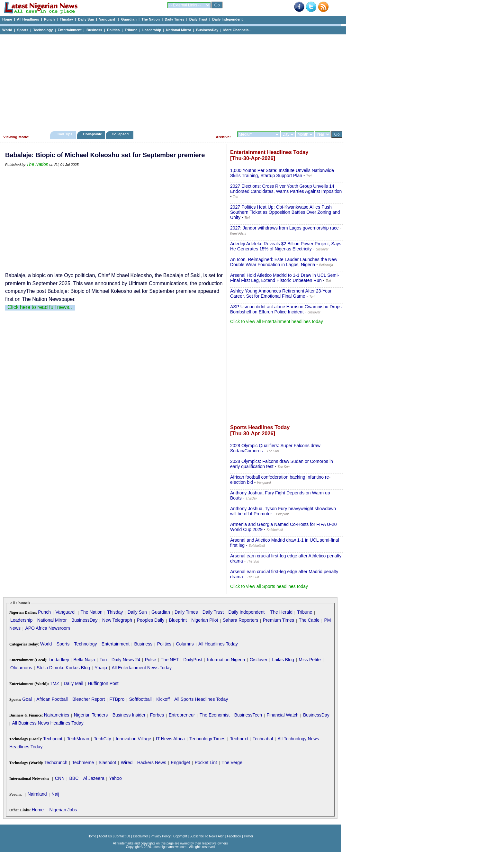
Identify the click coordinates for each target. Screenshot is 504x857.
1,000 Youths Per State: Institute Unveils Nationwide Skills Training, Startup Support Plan (282, 173)
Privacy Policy (160, 836)
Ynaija (101, 668)
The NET (170, 660)
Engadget (180, 762)
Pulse (151, 660)
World (7, 30)
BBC (74, 778)
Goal (27, 699)
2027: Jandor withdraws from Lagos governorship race (284, 228)
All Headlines (28, 19)
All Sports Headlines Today (201, 699)
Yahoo (115, 778)
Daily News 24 (126, 660)
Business (94, 30)
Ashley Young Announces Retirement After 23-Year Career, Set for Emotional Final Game (281, 293)
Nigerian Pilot (205, 620)
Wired (127, 762)
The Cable (309, 620)
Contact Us (122, 836)
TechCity (103, 739)
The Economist (215, 715)
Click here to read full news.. (40, 307)
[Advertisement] (170, 81)
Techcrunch (56, 762)
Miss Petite (310, 660)
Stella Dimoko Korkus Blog (63, 668)
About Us (105, 836)
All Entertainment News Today (142, 668)
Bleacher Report (89, 699)
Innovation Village (133, 739)
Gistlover (259, 660)
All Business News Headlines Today (48, 723)
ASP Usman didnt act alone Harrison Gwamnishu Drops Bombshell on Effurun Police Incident (286, 309)
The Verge (232, 762)
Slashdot (107, 762)
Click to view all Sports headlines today (269, 586)
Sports (23, 30)
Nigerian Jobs (63, 810)
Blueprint (178, 620)
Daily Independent (227, 19)
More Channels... (238, 30)
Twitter (248, 836)
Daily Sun (86, 19)
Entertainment (70, 30)
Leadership (152, 30)
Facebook (234, 836)
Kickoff (163, 699)
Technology (43, 30)
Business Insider (129, 715)
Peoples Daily (151, 620)
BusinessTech (248, 715)
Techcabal (263, 739)
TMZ (54, 683)
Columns (185, 644)
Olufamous (21, 668)
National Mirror (179, 30)
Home (7, 19)
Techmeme (83, 762)
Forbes (157, 715)
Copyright (180, 836)
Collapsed (121, 134)
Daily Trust (198, 19)
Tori (103, 660)
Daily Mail (73, 683)
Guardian (129, 19)
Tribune (131, 30)
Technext (239, 739)
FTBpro (117, 699)
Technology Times (207, 739)
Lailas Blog (283, 660)
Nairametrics (57, 715)
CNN (60, 778)
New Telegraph (117, 620)
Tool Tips (65, 134)
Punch (50, 19)
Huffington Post (103, 683)
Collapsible (92, 134)
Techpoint (53, 739)
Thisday (67, 19)
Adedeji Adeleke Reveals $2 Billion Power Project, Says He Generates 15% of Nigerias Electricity (286, 246)
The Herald (281, 612)
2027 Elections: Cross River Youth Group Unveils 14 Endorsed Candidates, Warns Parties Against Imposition (286, 189)
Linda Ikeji (59, 660)
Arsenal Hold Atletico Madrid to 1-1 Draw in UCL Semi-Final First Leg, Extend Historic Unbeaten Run (285, 278)
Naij (55, 794)
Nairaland (37, 794)
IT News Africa (170, 739)
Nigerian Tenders (91, 715)
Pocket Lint (206, 762)
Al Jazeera (94, 778)
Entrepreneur (182, 715)
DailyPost (193, 660)
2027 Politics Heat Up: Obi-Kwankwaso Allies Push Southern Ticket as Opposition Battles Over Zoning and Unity (285, 212)
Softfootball (140, 699)
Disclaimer (141, 836)
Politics (113, 30)
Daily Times (174, 19)
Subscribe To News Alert (207, 836)
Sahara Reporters (241, 620)
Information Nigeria (226, 660)
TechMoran (78, 739)
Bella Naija (84, 660)
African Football (52, 699)
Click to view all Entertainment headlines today (277, 321)
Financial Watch (282, 715)
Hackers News (152, 762)
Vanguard (108, 19)
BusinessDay (207, 30)
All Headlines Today (218, 644)
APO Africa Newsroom (47, 628)
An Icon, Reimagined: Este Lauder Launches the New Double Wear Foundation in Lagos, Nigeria (284, 262)
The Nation (151, 19)
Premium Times (279, 620)
